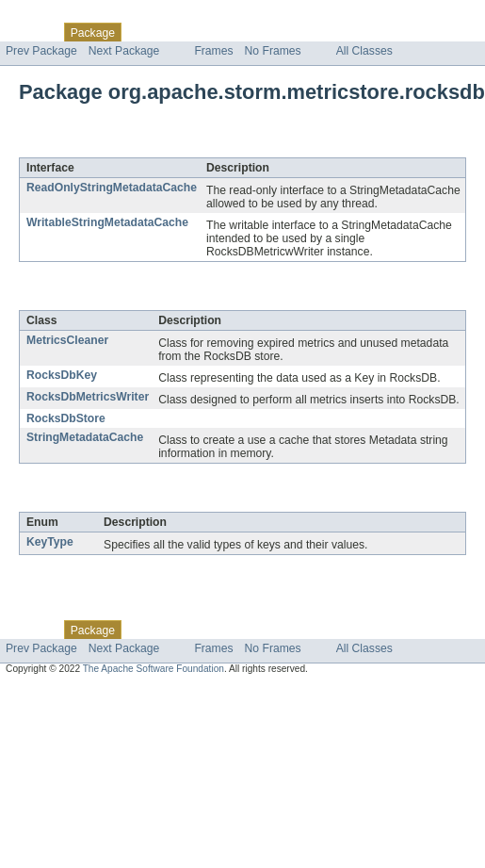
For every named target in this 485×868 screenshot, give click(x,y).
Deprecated (268, 32)
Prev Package (41, 51)
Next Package (124, 51)
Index (322, 32)
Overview (30, 32)
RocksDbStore (66, 418)
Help (359, 32)
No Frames (273, 51)
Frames (213, 51)
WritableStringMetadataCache (107, 222)
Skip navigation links (52, 16)
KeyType (50, 542)
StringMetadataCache (85, 437)
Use (182, 32)
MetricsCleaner (67, 340)
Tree (215, 32)
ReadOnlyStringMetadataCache (112, 188)
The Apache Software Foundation (154, 669)
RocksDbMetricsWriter (88, 397)
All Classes (364, 51)
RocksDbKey (62, 375)
